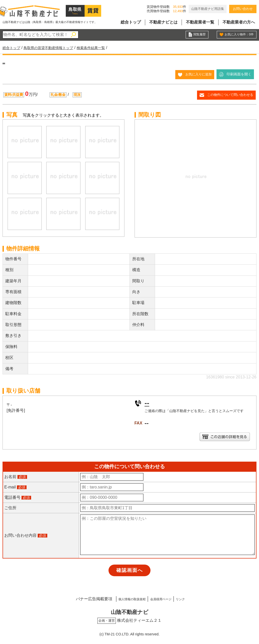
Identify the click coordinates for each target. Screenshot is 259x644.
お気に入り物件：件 (237, 35)
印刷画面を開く (239, 74)
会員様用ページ (164, 598)
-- (147, 403)
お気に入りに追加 (198, 74)
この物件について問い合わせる (228, 95)
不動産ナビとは (163, 22)
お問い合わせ (243, 9)
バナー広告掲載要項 (79, 598)
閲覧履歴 (199, 35)
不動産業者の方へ (239, 22)
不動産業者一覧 (200, 22)
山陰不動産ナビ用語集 (208, 9)
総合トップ (131, 22)
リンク (192, 598)
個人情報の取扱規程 (124, 598)
